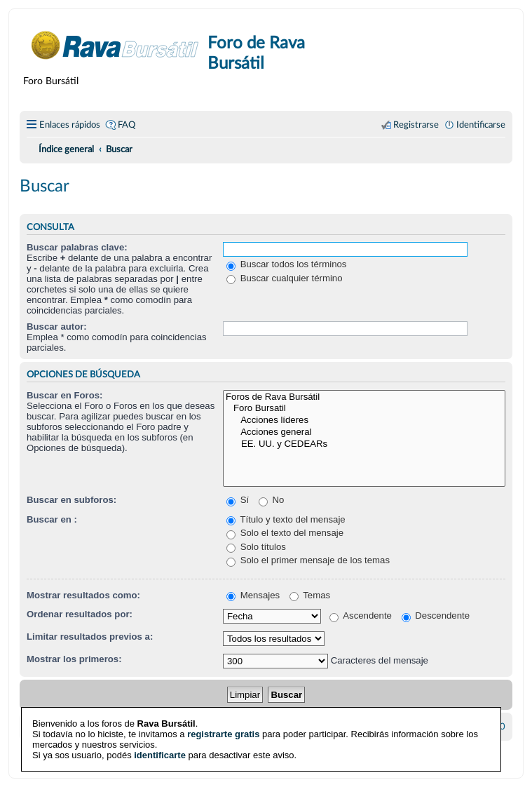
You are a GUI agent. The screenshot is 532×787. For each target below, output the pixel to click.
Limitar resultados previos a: (90, 637)
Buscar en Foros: (64, 395)
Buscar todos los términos (286, 264)
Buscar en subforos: (71, 500)
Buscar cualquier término (285, 278)
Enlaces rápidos (70, 125)
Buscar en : (52, 519)
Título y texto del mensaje (286, 519)
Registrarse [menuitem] (416, 125)
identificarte (160, 753)
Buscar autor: (57, 327)
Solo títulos (256, 547)
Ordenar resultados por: (80, 614)
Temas (310, 595)
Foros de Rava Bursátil (364, 397)
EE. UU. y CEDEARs (364, 444)
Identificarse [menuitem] (481, 125)
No (272, 500)
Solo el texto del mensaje (285, 533)
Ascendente (361, 616)
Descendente (436, 616)
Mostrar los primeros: (74, 659)
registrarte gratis (223, 732)
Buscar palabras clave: (77, 247)
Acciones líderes (364, 421)
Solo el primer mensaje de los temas (308, 560)
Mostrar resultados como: (83, 595)
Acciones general (364, 432)
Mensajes (253, 595)
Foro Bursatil (364, 409)
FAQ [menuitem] (127, 125)
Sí (238, 500)
